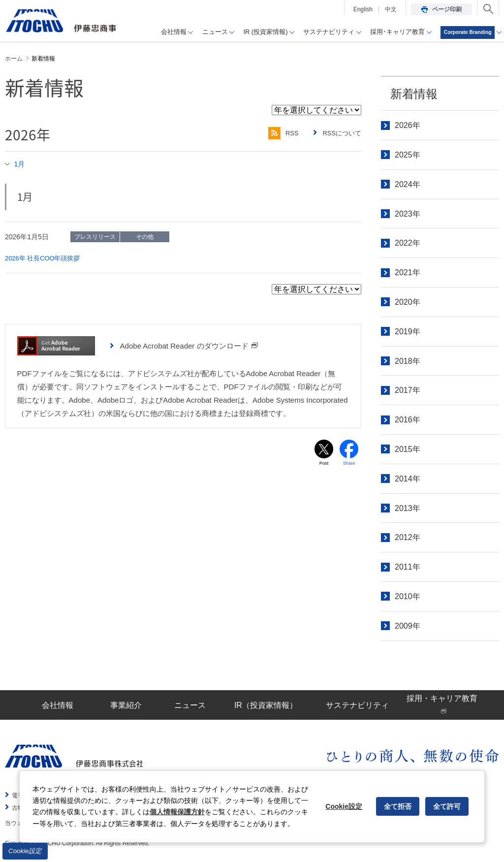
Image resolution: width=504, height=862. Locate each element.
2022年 (408, 243)
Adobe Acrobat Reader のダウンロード (189, 345)
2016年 (408, 420)
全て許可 (447, 806)
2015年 (408, 449)
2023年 (408, 214)
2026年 (408, 125)
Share (349, 464)
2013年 (408, 508)
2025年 (408, 155)
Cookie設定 (25, 851)
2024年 (408, 184)
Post (324, 464)
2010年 (408, 596)
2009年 (408, 626)
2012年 (408, 537)
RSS (278, 133)
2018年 (408, 361)
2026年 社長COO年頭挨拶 (46, 258)
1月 (20, 164)
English (363, 9)
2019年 (408, 332)
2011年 (408, 567)
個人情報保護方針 (177, 812)
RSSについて (340, 133)
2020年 (408, 302)
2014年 (408, 479)
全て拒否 (398, 806)
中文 (391, 9)
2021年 (408, 272)
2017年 (408, 390)
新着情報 (414, 94)
